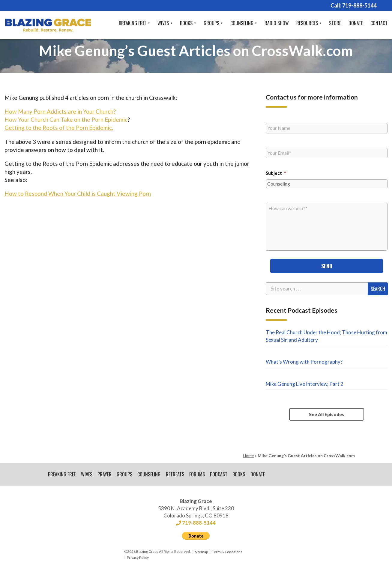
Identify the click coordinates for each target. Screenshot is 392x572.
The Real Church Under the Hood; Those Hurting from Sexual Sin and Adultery (326, 336)
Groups (211, 23)
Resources (307, 23)
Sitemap (201, 552)
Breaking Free (133, 23)
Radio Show (277, 23)
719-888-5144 (359, 5)
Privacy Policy (138, 557)
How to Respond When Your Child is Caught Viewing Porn (78, 194)
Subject (276, 173)
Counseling (242, 23)
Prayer (105, 474)
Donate (356, 23)
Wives (163, 23)
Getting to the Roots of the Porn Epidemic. (59, 128)
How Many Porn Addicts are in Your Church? (60, 111)
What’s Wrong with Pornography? (304, 361)
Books (186, 23)
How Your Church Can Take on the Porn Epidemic (66, 119)
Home (248, 455)
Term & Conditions (227, 552)
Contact (379, 23)
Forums (198, 474)
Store (335, 23)
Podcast (220, 474)
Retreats (176, 474)
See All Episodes (327, 414)
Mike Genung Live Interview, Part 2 (305, 384)
